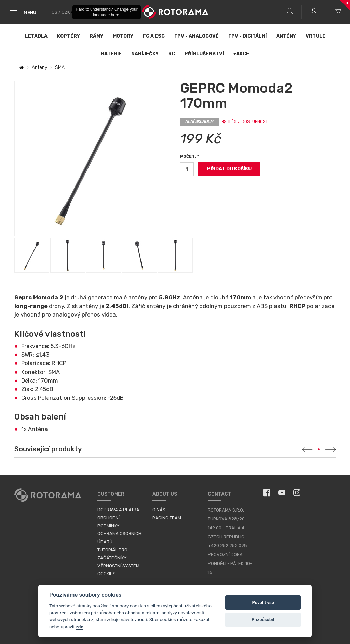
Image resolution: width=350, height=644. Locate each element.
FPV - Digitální (247, 36)
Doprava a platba (118, 510)
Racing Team (167, 518)
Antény (286, 36)
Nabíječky (145, 54)
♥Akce (241, 54)
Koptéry (69, 36)
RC (172, 54)
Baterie (111, 54)
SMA (60, 68)
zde (80, 627)
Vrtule (315, 36)
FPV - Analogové (197, 36)
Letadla (36, 36)
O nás (159, 510)
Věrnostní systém (118, 566)
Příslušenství (204, 54)
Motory (123, 36)
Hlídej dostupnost (245, 121)
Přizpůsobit (263, 620)
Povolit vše (263, 602)
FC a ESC (154, 36)
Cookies (106, 574)
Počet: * (190, 156)
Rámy (96, 36)
